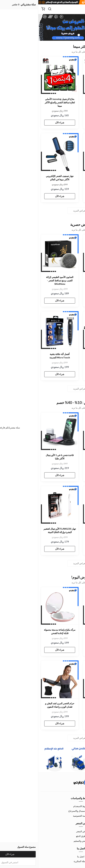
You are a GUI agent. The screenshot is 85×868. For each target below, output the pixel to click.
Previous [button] (74, 27)
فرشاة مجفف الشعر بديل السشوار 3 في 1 (64, 631)
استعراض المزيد (42, 211)
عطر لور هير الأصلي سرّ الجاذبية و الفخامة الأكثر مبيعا (64, 101)
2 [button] (40, 35)
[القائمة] (80, 9)
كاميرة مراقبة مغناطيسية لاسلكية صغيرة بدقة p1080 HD (64, 178)
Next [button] (11, 27)
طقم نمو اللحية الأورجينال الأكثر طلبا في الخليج (64, 530)
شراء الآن (64, 119)
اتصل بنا (42, 856)
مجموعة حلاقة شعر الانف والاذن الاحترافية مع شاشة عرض (64, 705)
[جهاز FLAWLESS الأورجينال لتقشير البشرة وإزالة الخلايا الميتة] (21, 505)
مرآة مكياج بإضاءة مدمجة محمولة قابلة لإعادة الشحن (21, 631)
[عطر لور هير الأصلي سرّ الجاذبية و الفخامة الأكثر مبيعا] (64, 75)
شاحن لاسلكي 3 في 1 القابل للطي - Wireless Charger (64, 356)
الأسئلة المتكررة (43, 861)
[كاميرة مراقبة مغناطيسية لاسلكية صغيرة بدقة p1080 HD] (64, 152)
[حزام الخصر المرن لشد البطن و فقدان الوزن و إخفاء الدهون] (21, 679)
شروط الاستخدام (42, 806)
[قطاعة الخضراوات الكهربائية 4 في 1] (64, 431)
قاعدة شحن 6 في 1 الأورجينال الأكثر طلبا (21, 457)
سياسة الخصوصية (42, 816)
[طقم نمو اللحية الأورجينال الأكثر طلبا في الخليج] (64, 505)
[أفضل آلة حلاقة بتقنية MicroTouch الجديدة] (21, 330)
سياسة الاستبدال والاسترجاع (42, 811)
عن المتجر (42, 831)
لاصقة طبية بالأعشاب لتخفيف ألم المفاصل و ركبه (64, 279)
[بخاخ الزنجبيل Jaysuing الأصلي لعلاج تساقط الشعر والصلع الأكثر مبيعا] (21, 75)
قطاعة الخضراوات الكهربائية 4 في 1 (64, 457)
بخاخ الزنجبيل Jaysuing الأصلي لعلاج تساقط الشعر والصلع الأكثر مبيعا (21, 102)
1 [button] (45, 35)
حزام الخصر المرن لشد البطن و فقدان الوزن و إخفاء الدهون (21, 705)
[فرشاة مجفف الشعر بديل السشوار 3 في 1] (64, 606)
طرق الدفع (42, 836)
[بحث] (11, 9)
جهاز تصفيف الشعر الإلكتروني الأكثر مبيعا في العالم (21, 178)
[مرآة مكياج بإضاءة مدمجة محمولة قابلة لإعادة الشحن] (21, 606)
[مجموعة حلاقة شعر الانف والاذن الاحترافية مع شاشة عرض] (64, 679)
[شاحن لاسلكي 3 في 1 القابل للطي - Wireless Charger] (64, 330)
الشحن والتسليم (42, 841)
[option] (42, 27)
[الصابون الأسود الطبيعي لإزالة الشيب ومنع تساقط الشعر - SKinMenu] (21, 253)
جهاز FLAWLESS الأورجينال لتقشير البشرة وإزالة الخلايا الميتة (21, 530)
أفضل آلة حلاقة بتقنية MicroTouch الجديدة (21, 356)
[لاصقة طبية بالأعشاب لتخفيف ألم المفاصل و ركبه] (64, 253)
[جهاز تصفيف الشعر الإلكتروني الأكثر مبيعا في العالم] (21, 152)
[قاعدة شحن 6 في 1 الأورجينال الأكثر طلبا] (21, 431)
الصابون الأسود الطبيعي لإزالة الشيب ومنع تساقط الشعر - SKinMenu (21, 280)
